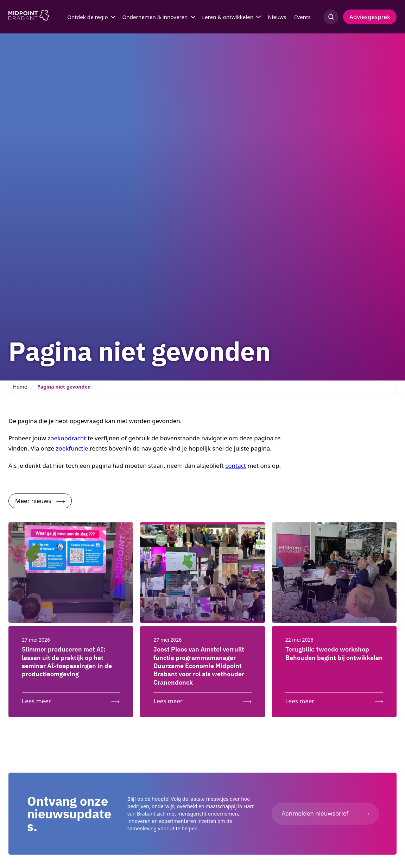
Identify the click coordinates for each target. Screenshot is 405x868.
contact (236, 466)
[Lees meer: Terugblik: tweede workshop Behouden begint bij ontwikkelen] (334, 700)
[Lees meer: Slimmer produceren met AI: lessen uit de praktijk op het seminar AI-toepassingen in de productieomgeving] (71, 700)
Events (302, 17)
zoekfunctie (72, 448)
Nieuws (277, 17)
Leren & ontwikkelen (228, 17)
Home (20, 387)
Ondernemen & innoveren (155, 17)
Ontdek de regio (87, 17)
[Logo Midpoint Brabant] (29, 17)
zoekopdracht (67, 438)
